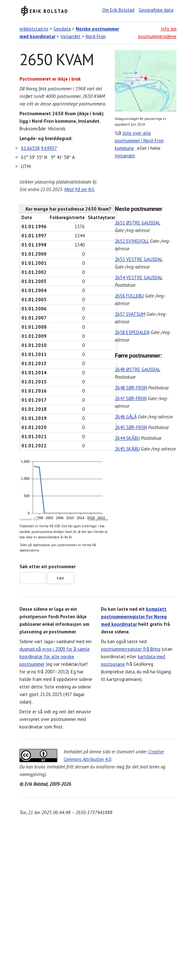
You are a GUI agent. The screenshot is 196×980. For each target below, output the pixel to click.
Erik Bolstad (49, 11)
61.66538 (30, 148)
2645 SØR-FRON (131, 427)
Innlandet (70, 36)
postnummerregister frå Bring (131, 649)
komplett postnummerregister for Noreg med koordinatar (134, 617)
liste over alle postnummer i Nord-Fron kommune (139, 141)
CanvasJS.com (98, 520)
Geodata (62, 29)
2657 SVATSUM (130, 314)
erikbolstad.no (34, 29)
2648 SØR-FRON (131, 388)
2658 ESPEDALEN (132, 332)
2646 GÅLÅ (126, 417)
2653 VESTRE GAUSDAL (139, 259)
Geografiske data (156, 10)
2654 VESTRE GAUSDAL (139, 278)
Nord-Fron (96, 36)
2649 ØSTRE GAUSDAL (137, 369)
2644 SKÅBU (127, 438)
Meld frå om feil (79, 189)
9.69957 (49, 148)
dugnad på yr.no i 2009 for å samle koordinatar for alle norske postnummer (55, 657)
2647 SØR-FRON (131, 398)
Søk (61, 578)
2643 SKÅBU (127, 449)
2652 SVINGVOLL (132, 241)
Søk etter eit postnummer (48, 566)
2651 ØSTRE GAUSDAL (137, 223)
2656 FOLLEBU (129, 296)
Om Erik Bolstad (118, 10)
